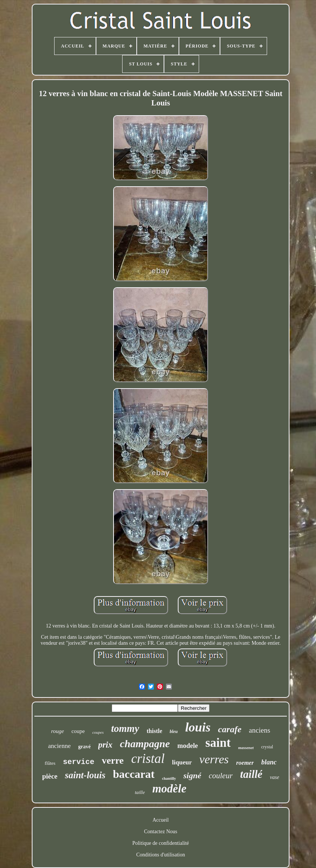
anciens (259, 730)
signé (192, 775)
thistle (155, 731)
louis (198, 727)
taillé (251, 774)
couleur (221, 776)
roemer (245, 763)
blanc (269, 762)
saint (218, 743)
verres (214, 759)
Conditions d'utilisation (161, 855)
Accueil (161, 820)
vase (274, 777)
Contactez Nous (160, 832)
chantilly (169, 778)
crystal (267, 747)
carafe (230, 729)
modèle (169, 789)
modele (188, 746)
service (78, 762)
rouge (58, 731)
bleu (174, 731)
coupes (98, 732)
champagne (145, 744)
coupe (78, 731)
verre (113, 760)
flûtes (50, 763)
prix (105, 745)
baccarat (134, 774)
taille (140, 792)
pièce (50, 776)
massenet (246, 748)
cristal (148, 759)
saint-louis (85, 775)
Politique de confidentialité (161, 843)
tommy (125, 729)
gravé (84, 747)
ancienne (59, 746)
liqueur (182, 762)
